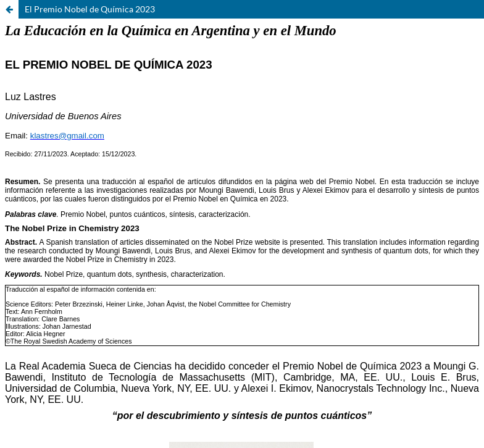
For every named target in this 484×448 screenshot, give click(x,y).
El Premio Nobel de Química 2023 (90, 9)
